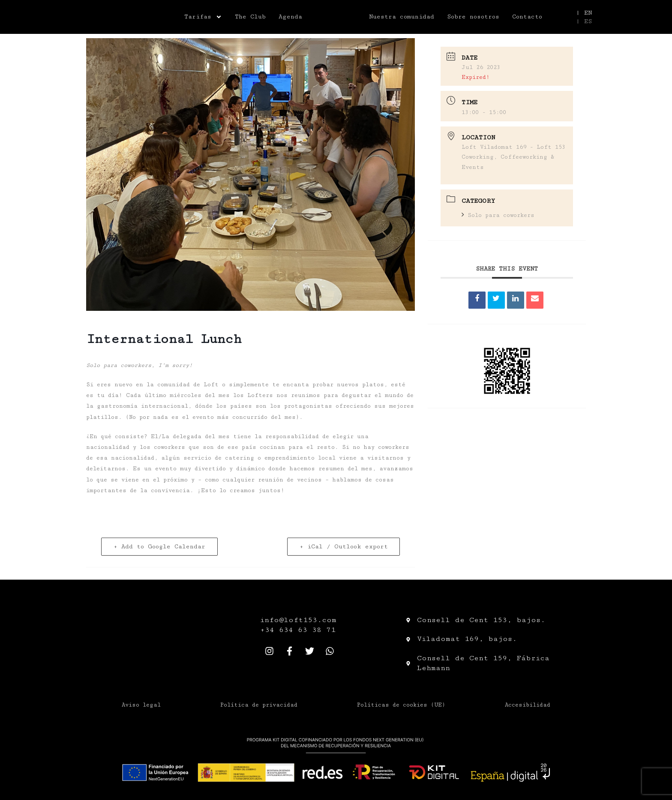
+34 (270, 630)
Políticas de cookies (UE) (401, 705)
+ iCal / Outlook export (343, 547)
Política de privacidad (259, 705)
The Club (250, 17)
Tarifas (203, 17)
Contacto (527, 17)
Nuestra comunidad (402, 17)
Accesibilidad (528, 705)
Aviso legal (141, 705)
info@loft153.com (298, 620)
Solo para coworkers (498, 215)
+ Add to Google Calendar (160, 547)
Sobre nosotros (473, 17)
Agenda (290, 17)
